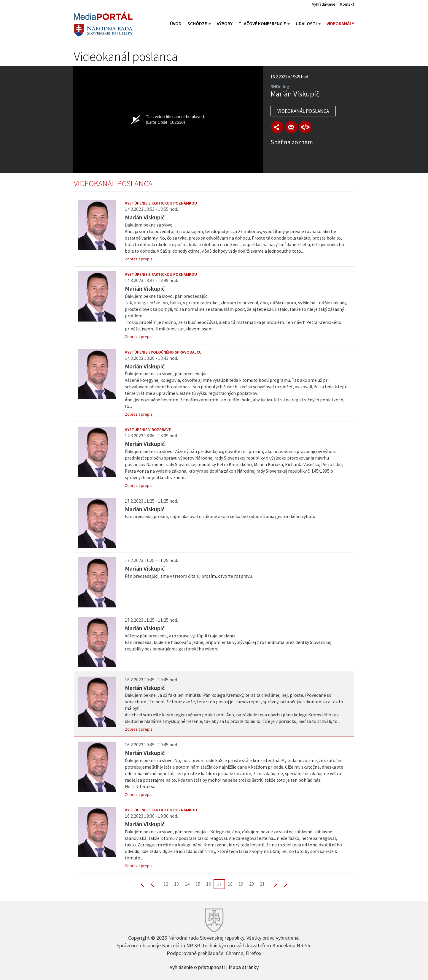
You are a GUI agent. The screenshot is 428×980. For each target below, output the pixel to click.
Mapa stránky (244, 967)
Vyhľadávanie (324, 4)
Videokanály (340, 24)
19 (241, 884)
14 (187, 884)
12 (166, 884)
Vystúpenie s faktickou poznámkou (161, 203)
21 (262, 884)
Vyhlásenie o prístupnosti (197, 967)
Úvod (176, 24)
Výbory (225, 24)
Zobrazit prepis (139, 259)
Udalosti (308, 24)
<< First (145, 884)
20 (252, 884)
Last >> (283, 884)
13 (176, 884)
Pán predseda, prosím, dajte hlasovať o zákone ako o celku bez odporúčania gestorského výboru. (221, 516)
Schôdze (199, 24)
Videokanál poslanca (303, 111)
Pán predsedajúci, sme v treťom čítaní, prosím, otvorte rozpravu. (189, 576)
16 (209, 884)
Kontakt (347, 4)
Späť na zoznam (292, 142)
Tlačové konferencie (264, 24)
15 (198, 884)
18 (230, 884)
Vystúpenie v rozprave (148, 430)
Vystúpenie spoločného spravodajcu (163, 352)
